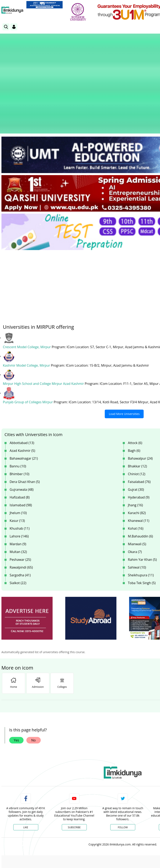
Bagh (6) (134, 398)
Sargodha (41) (20, 522)
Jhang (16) (135, 452)
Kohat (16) (136, 476)
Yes (16, 687)
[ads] (27, 566)
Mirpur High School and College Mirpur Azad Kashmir (44, 331)
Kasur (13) (17, 468)
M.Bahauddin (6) (140, 484)
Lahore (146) (19, 484)
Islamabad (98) (21, 452)
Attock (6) (135, 390)
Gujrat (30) (136, 437)
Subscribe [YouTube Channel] (74, 775)
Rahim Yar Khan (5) (142, 507)
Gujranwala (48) (22, 437)
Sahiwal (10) (137, 515)
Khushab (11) (20, 476)
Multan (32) (18, 499)
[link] (45, 5)
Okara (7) (135, 499)
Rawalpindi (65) (21, 515)
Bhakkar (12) (137, 414)
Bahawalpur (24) (140, 406)
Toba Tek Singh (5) (142, 530)
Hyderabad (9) (139, 445)
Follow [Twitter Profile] (123, 775)
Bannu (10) (18, 414)
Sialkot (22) (18, 530)
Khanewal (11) (139, 468)
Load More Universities (124, 361)
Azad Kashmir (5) (22, 398)
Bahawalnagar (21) (24, 406)
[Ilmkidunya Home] (12, 10)
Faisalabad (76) (139, 429)
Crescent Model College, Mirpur (27, 295)
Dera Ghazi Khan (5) (25, 429)
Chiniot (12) (137, 421)
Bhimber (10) (19, 421)
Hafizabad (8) (20, 445)
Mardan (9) (18, 491)
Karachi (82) (137, 460)
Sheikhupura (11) (141, 522)
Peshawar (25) (20, 507)
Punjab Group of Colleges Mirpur (28, 350)
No (34, 687)
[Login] (14, 27)
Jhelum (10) (18, 460)
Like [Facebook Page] (26, 775)
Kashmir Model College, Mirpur (27, 313)
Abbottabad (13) (22, 390)
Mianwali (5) (137, 491)
